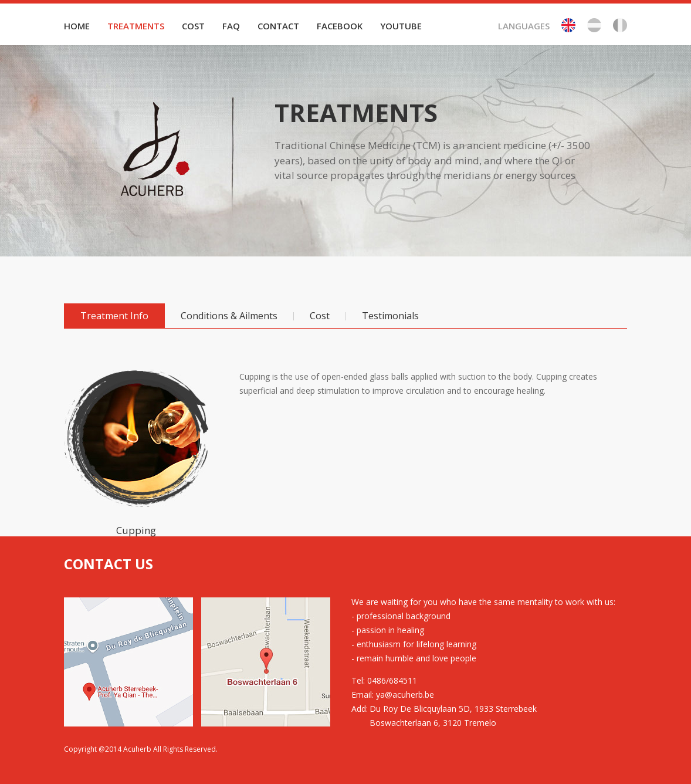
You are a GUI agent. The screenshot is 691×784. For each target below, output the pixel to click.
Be (594, 25)
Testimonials (390, 316)
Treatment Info (114, 316)
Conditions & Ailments (229, 316)
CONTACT (278, 26)
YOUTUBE (401, 26)
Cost (320, 316)
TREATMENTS (136, 26)
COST (193, 26)
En (568, 25)
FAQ (231, 26)
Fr (620, 25)
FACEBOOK (340, 26)
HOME (77, 26)
